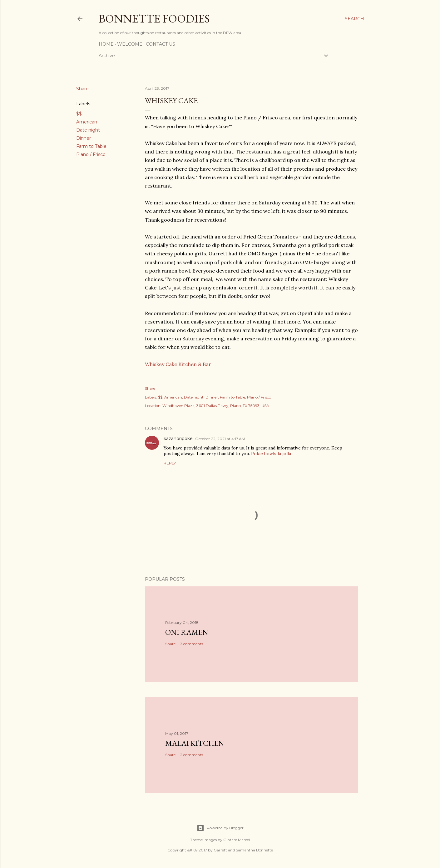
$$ (79, 114)
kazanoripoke (178, 439)
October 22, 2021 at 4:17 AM (220, 439)
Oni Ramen (187, 632)
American (87, 122)
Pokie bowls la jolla (271, 454)
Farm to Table (91, 146)
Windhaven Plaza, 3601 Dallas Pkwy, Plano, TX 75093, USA (216, 406)
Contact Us (161, 44)
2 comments (192, 755)
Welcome (130, 44)
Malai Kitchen (195, 743)
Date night (88, 130)
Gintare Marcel (237, 840)
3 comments (192, 644)
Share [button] (82, 89)
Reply (170, 463)
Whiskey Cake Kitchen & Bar (178, 364)
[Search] (354, 19)
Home (106, 44)
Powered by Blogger (220, 828)
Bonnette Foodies (154, 19)
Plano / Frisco (91, 154)
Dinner (84, 138)
